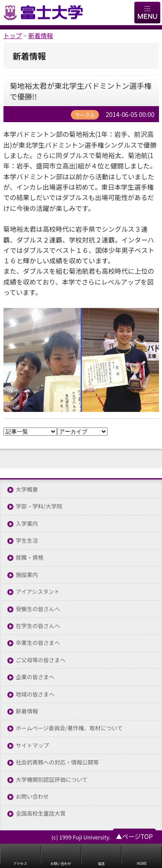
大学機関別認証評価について (52, 780)
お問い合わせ (33, 797)
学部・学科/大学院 (39, 507)
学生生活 (27, 541)
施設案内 (27, 575)
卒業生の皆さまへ (38, 643)
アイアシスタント (38, 592)
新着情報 (27, 711)
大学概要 (27, 490)
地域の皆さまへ (35, 695)
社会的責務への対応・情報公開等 (57, 763)
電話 (101, 863)
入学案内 (27, 524)
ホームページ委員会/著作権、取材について (69, 728)
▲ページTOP (134, 836)
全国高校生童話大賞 (41, 814)
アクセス (20, 863)
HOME (142, 863)
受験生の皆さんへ (38, 609)
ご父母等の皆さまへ (41, 660)
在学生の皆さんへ (38, 626)
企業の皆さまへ (35, 677)
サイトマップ (33, 746)
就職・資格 (30, 558)
